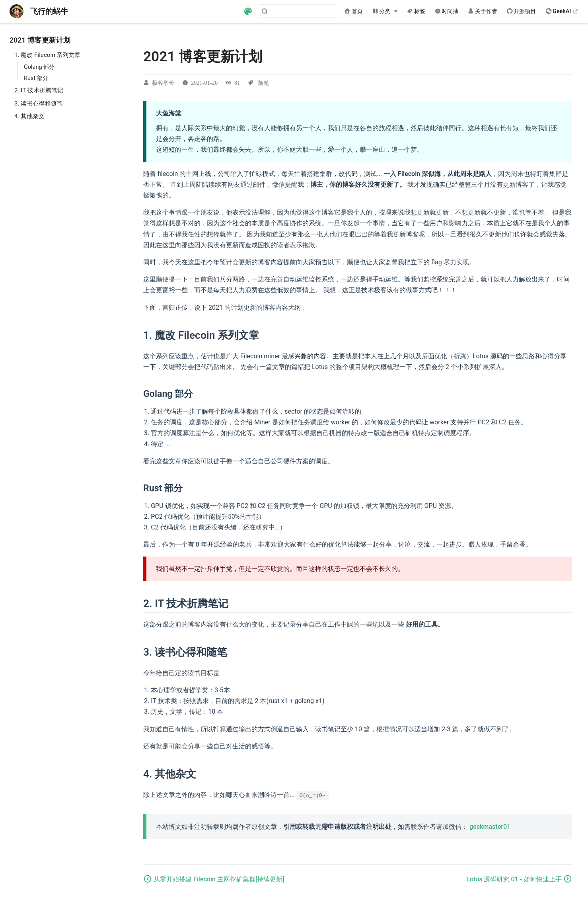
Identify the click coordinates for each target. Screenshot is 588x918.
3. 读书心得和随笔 (38, 104)
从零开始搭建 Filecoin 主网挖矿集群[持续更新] (219, 879)
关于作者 (483, 11)
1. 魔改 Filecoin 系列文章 (47, 55)
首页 (354, 11)
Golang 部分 (39, 67)
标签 (416, 11)
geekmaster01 (490, 827)
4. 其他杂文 (29, 116)
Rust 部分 (36, 78)
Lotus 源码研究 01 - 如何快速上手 (515, 879)
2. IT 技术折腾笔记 (39, 90)
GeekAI (562, 12)
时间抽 (447, 11)
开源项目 (522, 11)
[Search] (298, 11)
